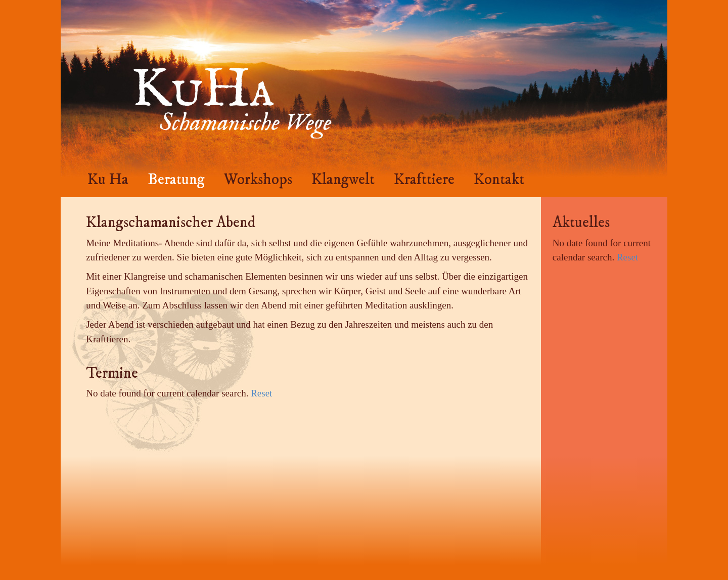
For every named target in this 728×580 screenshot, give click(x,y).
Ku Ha (108, 180)
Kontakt (499, 180)
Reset (261, 393)
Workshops (258, 180)
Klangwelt (343, 180)
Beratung (176, 180)
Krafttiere (424, 180)
